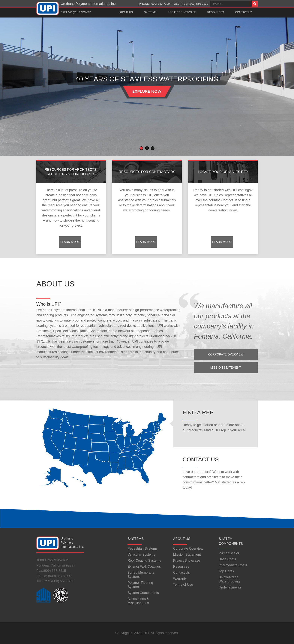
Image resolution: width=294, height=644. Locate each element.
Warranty (180, 579)
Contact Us (244, 12)
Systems (150, 12)
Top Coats (226, 571)
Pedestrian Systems (142, 549)
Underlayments (230, 587)
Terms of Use (183, 585)
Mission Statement (226, 368)
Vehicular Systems (141, 555)
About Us (126, 12)
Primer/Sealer (229, 553)
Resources (216, 12)
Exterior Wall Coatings (144, 567)
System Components (143, 593)
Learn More (70, 242)
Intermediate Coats (233, 565)
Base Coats (227, 559)
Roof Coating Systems (144, 561)
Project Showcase (182, 12)
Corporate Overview (226, 354)
